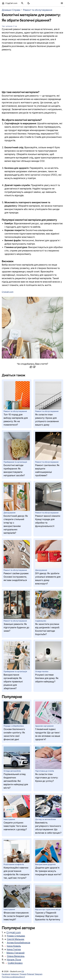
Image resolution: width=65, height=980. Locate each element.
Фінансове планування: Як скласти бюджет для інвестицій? (16, 916)
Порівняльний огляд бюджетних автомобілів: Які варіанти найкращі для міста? (16, 781)
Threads (23, 974)
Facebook (6, 974)
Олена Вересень (16, 956)
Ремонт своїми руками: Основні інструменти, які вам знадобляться (16, 577)
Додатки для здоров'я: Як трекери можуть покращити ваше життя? (48, 871)
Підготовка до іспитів (45, 771)
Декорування (10, 513)
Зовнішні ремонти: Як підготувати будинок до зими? (16, 627)
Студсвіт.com (14, 932)
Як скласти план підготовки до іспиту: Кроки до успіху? (47, 778)
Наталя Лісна (14, 960)
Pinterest (30, 974)
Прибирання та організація (15, 462)
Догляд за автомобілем (45, 819)
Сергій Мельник (16, 939)
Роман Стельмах (16, 936)
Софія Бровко (15, 963)
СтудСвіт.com (10, 3)
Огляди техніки (42, 671)
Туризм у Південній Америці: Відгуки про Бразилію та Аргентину (48, 916)
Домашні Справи (11, 10)
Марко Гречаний (16, 953)
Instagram (15, 974)
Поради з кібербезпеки (14, 726)
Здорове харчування (44, 726)
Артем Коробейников (18, 943)
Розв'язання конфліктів (14, 864)
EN (23, 971)
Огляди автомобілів (12, 771)
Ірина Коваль (14, 946)
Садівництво (41, 621)
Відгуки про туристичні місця (48, 909)
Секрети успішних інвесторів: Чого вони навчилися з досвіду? (15, 826)
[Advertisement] (32, 71)
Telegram (38, 974)
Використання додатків (45, 864)
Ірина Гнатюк (14, 949)
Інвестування (9, 819)
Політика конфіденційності (13, 977)
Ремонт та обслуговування (38, 10)
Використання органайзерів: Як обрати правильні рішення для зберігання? (13, 682)
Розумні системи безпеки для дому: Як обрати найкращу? (47, 678)
